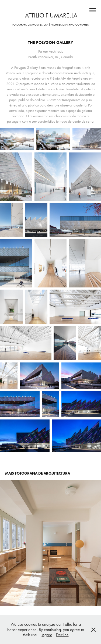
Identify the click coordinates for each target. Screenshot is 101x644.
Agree (47, 635)
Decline (62, 635)
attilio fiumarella (50, 15)
